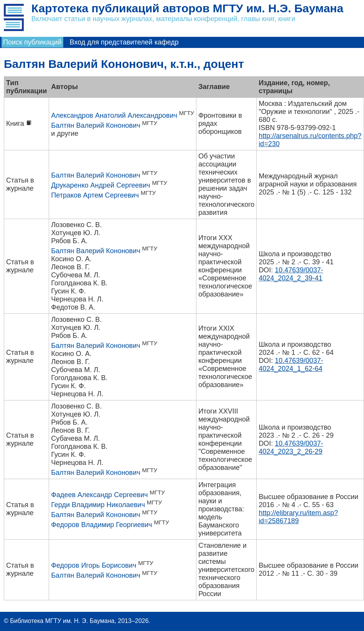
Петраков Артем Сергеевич (95, 195)
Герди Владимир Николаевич (98, 505)
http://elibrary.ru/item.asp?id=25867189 (298, 517)
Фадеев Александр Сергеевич (99, 495)
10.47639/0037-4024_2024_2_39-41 (291, 274)
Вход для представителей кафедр (124, 42)
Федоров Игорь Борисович (94, 565)
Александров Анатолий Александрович (114, 115)
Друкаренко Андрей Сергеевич (100, 185)
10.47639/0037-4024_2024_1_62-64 (291, 365)
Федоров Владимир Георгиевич (101, 525)
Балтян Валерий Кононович (96, 125)
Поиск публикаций (32, 42)
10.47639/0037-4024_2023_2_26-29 (291, 447)
